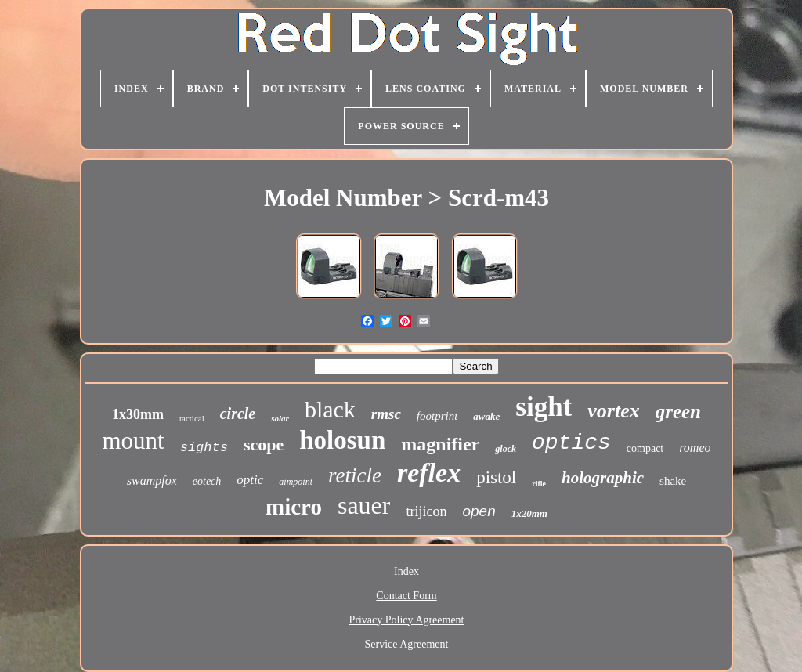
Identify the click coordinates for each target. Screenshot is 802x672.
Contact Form (406, 596)
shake (673, 481)
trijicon (426, 511)
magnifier (440, 444)
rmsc (386, 414)
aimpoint (296, 482)
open (479, 511)
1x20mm (529, 513)
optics (571, 443)
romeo (695, 448)
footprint (437, 416)
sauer (364, 505)
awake (486, 416)
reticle (355, 475)
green (678, 412)
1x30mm (138, 414)
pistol (496, 477)
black (330, 409)
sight (544, 407)
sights (204, 448)
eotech (207, 481)
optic (250, 480)
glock (506, 449)
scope (264, 444)
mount (133, 441)
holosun (342, 440)
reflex (429, 473)
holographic (603, 478)
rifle (539, 484)
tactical (192, 418)
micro (294, 507)
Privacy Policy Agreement (407, 620)
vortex (613, 411)
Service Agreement (407, 644)
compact (645, 448)
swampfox (152, 481)
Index (406, 571)
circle (238, 414)
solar (280, 418)
